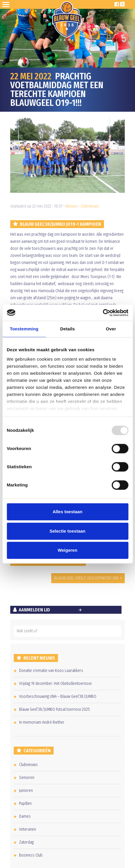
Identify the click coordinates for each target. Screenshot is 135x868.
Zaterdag (26, 842)
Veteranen (28, 829)
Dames (25, 816)
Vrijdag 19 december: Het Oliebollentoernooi (55, 684)
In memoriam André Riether (42, 722)
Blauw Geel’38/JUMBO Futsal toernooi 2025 (54, 709)
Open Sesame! (7, 4)
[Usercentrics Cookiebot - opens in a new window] (103, 313)
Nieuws (72, 206)
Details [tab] (68, 329)
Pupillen (25, 803)
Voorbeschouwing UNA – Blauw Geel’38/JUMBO (58, 696)
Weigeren (67, 550)
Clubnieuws (90, 206)
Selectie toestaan (67, 531)
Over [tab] (111, 329)
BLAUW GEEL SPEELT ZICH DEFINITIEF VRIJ (86, 578)
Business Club (31, 855)
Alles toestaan (68, 512)
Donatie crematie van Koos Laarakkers (51, 671)
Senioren (27, 778)
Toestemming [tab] (24, 329)
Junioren (26, 791)
